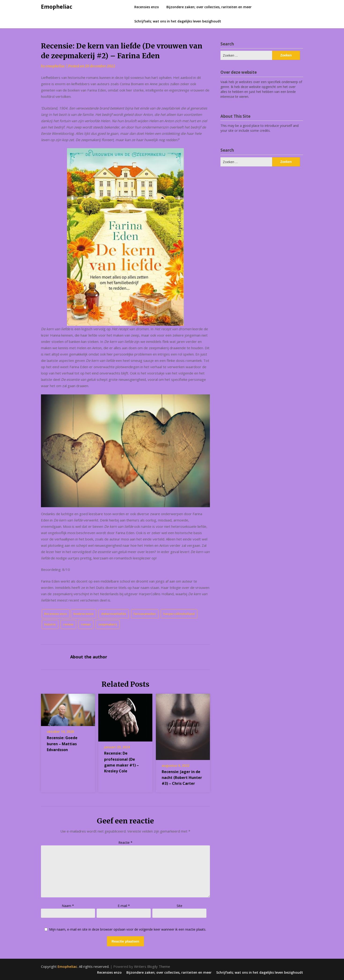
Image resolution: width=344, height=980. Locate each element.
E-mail (124, 906)
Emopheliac (57, 7)
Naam (68, 906)
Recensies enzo (147, 7)
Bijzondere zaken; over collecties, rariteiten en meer (209, 7)
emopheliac (55, 66)
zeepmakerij (108, 624)
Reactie (125, 842)
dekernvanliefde (114, 614)
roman (86, 624)
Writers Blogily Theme (152, 966)
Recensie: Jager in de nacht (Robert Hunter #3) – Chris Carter (182, 778)
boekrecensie (84, 614)
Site (179, 906)
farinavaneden (145, 614)
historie (50, 624)
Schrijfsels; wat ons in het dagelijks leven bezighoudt (178, 21)
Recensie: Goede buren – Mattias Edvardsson (62, 744)
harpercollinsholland (179, 614)
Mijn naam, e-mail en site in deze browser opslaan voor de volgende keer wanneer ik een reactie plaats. (128, 930)
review (68, 624)
